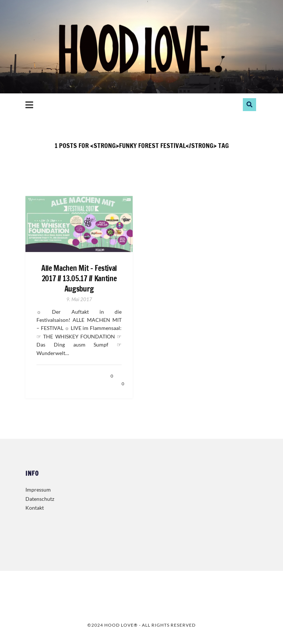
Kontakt (35, 508)
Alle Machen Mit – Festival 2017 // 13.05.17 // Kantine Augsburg (79, 279)
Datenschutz (40, 499)
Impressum (38, 490)
